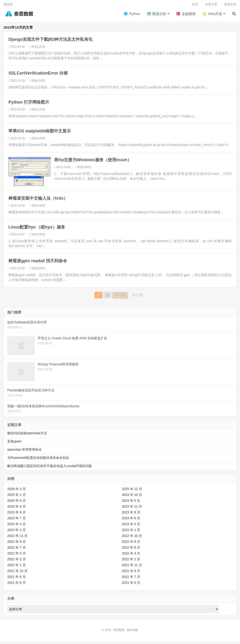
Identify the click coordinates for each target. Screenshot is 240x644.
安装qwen (14, 445)
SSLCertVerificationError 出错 (38, 77)
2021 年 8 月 (17, 580)
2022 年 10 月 (132, 539)
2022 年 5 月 (17, 557)
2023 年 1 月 (131, 533)
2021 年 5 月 (131, 586)
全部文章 (211, 4)
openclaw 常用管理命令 (24, 453)
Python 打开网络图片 (29, 105)
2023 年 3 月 (131, 527)
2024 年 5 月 (131, 504)
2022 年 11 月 (17, 539)
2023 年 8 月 (131, 516)
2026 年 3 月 (17, 492)
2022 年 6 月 (131, 551)
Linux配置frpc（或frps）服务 (37, 230)
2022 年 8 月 (131, 545)
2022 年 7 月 (17, 551)
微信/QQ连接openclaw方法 (27, 436)
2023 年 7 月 (17, 521)
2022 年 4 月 (131, 557)
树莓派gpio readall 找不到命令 (38, 264)
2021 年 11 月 (132, 568)
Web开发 (212, 17)
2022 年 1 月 (17, 568)
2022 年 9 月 (17, 545)
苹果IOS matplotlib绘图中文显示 (40, 134)
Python (132, 17)
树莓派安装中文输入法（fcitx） (38, 202)
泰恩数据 (19, 16)
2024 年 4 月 (17, 510)
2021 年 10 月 (17, 574)
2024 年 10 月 (132, 498)
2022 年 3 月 (17, 562)
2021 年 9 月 (131, 574)
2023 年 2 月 (17, 533)
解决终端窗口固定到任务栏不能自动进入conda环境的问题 (49, 469)
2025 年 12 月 (132, 492)
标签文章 (230, 4)
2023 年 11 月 (132, 510)
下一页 (120, 298)
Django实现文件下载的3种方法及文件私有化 (51, 43)
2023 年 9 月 (17, 516)
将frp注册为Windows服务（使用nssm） (93, 163)
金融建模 (186, 17)
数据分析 (157, 17)
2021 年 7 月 (131, 580)
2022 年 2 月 (131, 562)
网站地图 (132, 633)
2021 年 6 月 (17, 586)
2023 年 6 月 (131, 521)
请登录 (8, 4)
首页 (195, 4)
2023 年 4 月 (17, 527)
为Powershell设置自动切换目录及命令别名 (38, 461)
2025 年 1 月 (17, 498)
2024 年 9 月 (17, 504)
